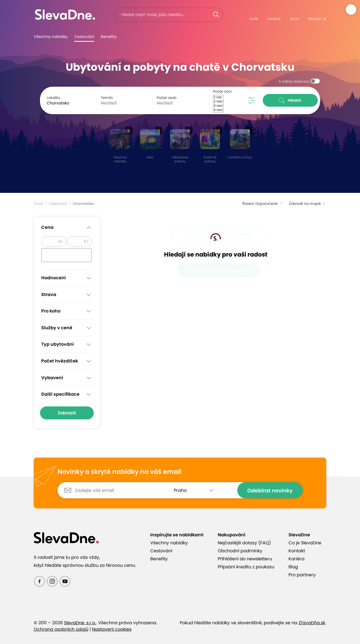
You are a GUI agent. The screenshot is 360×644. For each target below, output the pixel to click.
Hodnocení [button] (67, 278)
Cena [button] (67, 228)
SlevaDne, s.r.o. (80, 623)
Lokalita (53, 98)
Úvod (38, 204)
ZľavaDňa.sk (312, 623)
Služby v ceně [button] (67, 328)
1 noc (218, 97)
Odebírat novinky (270, 490)
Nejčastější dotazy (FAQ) (244, 543)
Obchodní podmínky (240, 551)
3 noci (218, 106)
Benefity (109, 37)
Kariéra (296, 559)
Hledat (290, 100)
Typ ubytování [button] (67, 344)
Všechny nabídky (51, 37)
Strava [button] (67, 295)
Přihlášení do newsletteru (245, 559)
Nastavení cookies (112, 629)
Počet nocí (222, 91)
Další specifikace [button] (67, 394)
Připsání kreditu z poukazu (246, 567)
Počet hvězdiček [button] (67, 361)
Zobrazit (67, 413)
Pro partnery (302, 575)
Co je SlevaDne (305, 543)
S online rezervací (294, 81)
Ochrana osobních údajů (61, 629)
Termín (107, 98)
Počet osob (167, 98)
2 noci (218, 102)
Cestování (84, 37)
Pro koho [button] (67, 311)
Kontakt (297, 551)
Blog (293, 567)
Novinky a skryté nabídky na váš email (119, 472)
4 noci (218, 110)
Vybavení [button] (67, 378)
